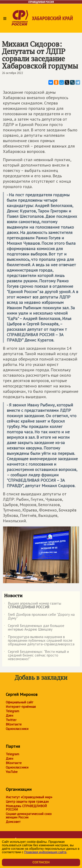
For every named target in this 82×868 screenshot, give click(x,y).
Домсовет (13, 822)
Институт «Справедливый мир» (29, 797)
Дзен (9, 715)
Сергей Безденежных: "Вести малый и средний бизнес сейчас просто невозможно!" (36, 655)
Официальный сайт (20, 702)
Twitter (11, 720)
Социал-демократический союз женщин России (29, 816)
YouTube (12, 772)
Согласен (41, 862)
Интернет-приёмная (21, 707)
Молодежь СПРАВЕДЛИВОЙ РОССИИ (26, 808)
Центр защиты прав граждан (27, 802)
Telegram (12, 711)
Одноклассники (17, 729)
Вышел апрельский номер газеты (33, 605)
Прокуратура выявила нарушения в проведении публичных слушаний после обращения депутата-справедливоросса (39, 641)
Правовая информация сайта (45, 852)
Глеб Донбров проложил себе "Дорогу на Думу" (39, 617)
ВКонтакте (14, 724)
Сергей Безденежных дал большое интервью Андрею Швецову (34, 628)
